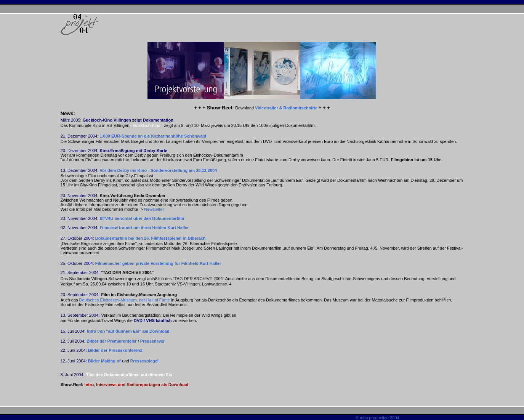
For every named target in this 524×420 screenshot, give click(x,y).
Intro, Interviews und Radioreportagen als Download (137, 385)
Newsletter (154, 209)
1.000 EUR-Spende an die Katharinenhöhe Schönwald (153, 136)
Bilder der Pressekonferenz (115, 350)
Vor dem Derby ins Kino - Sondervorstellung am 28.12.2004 (158, 170)
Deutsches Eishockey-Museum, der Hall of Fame (125, 300)
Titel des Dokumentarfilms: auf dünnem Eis (129, 375)
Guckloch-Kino (147, 125)
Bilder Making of (104, 361)
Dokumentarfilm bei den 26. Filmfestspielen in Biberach (151, 238)
